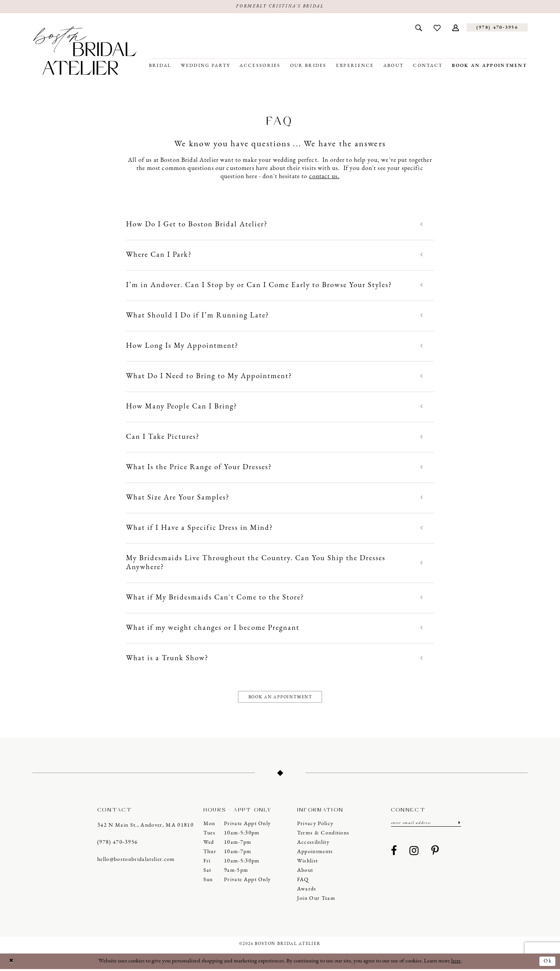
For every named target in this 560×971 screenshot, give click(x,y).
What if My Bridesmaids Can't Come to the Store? (215, 598)
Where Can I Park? (159, 255)
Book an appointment (280, 698)
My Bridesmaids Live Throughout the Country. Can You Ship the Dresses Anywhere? (256, 563)
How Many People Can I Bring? (182, 407)
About (305, 872)
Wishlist (308, 863)
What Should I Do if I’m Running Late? (198, 316)
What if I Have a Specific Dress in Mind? (199, 528)
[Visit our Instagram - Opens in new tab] (414, 854)
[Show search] (419, 28)
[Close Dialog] (12, 963)
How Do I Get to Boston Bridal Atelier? (197, 225)
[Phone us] (497, 28)
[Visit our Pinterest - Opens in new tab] (435, 854)
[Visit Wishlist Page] (437, 28)
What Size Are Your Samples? (178, 498)
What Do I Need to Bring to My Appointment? (209, 377)
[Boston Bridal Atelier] (85, 51)
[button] (456, 28)
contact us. (325, 177)
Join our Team (316, 900)
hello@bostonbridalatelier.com (136, 861)
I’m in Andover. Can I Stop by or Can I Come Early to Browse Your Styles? (259, 286)
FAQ (303, 882)
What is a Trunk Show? (167, 659)
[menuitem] (419, 28)
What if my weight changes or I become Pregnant (213, 628)
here (456, 963)
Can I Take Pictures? (163, 437)
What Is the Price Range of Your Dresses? (199, 468)
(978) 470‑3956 (117, 844)
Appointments (315, 854)
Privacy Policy (315, 826)
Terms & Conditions (323, 835)
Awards (307, 891)
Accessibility (313, 844)
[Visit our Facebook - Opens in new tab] (394, 854)
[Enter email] (426, 825)
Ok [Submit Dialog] (547, 963)
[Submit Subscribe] (458, 825)
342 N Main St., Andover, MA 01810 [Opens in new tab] (145, 827)
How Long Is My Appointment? (182, 346)
